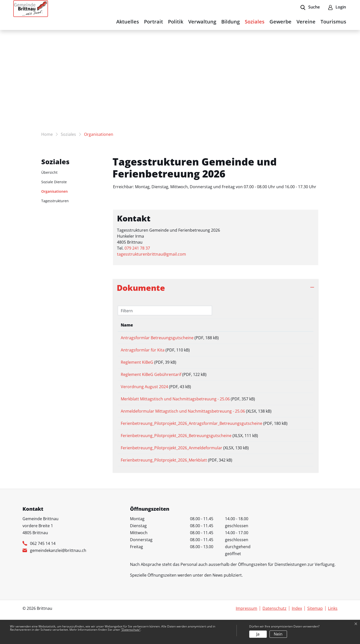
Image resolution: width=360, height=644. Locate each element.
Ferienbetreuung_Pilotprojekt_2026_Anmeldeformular (171, 468)
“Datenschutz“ (131, 630)
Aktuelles (128, 22)
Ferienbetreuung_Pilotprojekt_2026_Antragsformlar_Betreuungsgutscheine (191, 436)
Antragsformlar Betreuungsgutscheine (157, 338)
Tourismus (333, 22)
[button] (310, 7)
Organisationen (54, 192)
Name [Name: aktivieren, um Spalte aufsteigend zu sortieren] (127, 325)
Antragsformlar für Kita (143, 352)
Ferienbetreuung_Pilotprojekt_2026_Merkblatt (164, 482)
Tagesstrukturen (55, 201)
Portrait (153, 22)
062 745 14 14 (43, 567)
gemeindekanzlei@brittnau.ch (58, 574)
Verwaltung (202, 22)
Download (298, 339)
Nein (278, 634)
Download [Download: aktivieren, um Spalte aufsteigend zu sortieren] (296, 325)
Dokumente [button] (141, 288)
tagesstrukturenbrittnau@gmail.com (151, 254)
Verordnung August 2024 (144, 394)
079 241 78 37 (137, 248)
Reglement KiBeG (137, 366)
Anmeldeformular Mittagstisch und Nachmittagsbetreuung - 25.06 (183, 422)
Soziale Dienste (54, 182)
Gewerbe (280, 22)
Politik (176, 22)
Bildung (230, 22)
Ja (258, 634)
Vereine (306, 22)
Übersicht (49, 172)
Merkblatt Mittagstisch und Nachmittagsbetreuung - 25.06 (175, 408)
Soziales (255, 22)
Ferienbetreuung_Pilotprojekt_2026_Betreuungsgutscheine (176, 454)
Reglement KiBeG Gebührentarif (151, 380)
